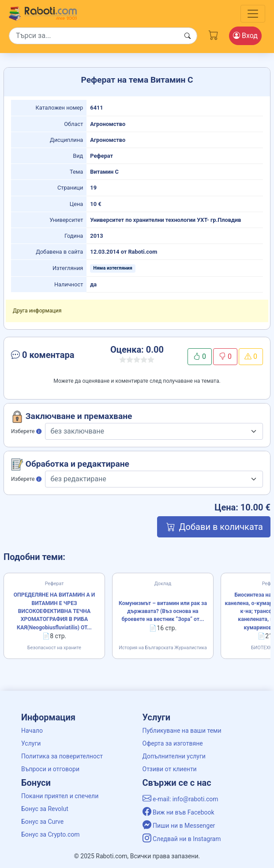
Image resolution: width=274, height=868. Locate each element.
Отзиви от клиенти (170, 769)
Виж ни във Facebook (178, 812)
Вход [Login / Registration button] (245, 36)
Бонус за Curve (42, 822)
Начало (32, 731)
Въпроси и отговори (50, 769)
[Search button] (188, 36)
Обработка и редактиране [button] (70, 464)
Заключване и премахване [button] (71, 417)
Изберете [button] (26, 431)
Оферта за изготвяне (173, 743)
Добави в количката (214, 527)
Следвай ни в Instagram (182, 839)
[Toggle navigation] (253, 14)
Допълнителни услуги (174, 756)
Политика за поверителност (62, 756)
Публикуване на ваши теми (182, 731)
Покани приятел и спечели (60, 796)
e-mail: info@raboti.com (180, 799)
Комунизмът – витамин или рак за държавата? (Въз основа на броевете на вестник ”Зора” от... (163, 611)
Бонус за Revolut (45, 809)
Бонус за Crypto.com (51, 834)
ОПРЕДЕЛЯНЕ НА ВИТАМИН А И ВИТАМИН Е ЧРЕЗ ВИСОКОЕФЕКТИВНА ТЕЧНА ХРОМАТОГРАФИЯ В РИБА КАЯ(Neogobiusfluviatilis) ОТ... (54, 611)
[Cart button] (214, 34)
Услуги (31, 743)
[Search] (103, 36)
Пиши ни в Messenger (179, 826)
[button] (49, 357)
